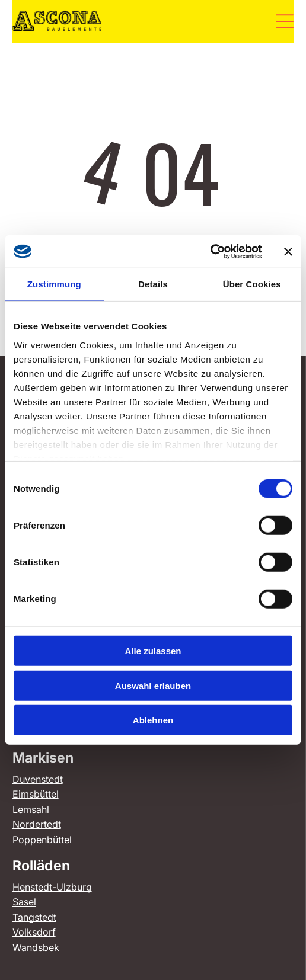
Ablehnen (153, 720)
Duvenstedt (38, 779)
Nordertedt (37, 824)
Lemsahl (31, 809)
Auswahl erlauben (153, 686)
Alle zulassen (153, 651)
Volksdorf (34, 932)
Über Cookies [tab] (252, 284)
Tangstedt (34, 917)
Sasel (24, 902)
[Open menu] (285, 21)
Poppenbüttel (42, 840)
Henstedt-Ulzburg (52, 887)
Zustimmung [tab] (54, 284)
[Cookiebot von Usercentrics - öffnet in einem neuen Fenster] (210, 252)
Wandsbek (36, 947)
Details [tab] (153, 284)
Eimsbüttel (36, 794)
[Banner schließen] (288, 251)
